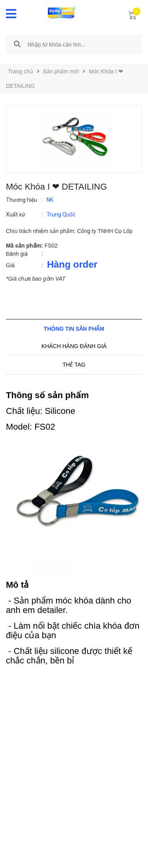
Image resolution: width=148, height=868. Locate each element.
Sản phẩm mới (61, 71)
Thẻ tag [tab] (74, 365)
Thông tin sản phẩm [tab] (74, 329)
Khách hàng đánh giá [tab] (74, 346)
